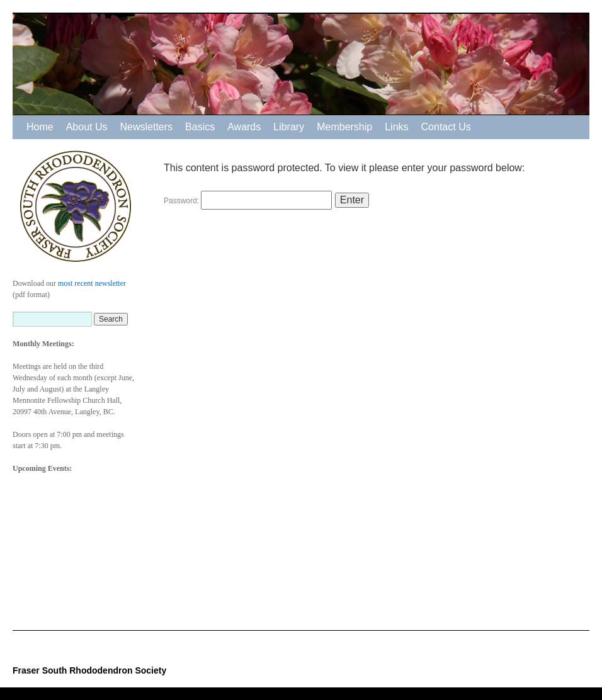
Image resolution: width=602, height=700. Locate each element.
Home (40, 127)
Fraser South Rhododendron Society (89, 670)
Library (289, 127)
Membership (344, 127)
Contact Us (446, 127)
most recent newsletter (92, 283)
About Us (87, 127)
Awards (244, 127)
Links (396, 127)
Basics (200, 127)
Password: (248, 201)
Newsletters (147, 127)
